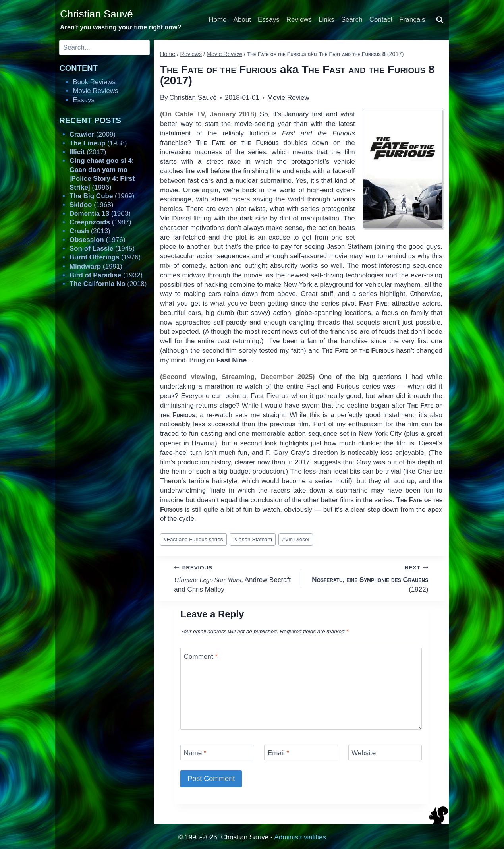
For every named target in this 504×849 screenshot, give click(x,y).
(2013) (90, 231)
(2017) (88, 152)
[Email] (301, 752)
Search (352, 20)
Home (217, 20)
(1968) (92, 205)
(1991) (96, 266)
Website (364, 753)
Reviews (299, 20)
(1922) (368, 578)
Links (326, 20)
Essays (269, 20)
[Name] (217, 752)
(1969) (102, 196)
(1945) (102, 249)
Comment (201, 657)
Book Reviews (94, 82)
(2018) (108, 284)
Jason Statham (253, 539)
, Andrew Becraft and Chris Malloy (234, 578)
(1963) (100, 214)
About (242, 20)
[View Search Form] (440, 20)
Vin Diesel (296, 539)
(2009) (93, 134)
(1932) (106, 275)
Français (412, 20)
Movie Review (288, 98)
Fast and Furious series (193, 539)
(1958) (98, 143)
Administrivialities (300, 837)
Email (278, 753)
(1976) (98, 240)
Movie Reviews (95, 91)
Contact (381, 20)
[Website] (385, 752)
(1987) (100, 222)
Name (195, 753)
